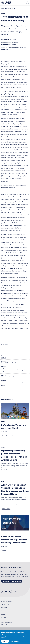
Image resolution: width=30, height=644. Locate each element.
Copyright (4, 608)
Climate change (6, 436)
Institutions (5, 550)
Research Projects (11, 9)
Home (3, 9)
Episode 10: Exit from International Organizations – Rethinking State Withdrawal (15, 540)
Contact (4, 617)
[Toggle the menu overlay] (27, 3)
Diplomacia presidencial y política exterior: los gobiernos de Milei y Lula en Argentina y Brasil (14, 455)
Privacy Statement (6, 601)
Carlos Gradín (4, 345)
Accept (5, 641)
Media (3, 614)
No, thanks (15, 641)
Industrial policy (6, 474)
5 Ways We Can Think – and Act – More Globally (14, 427)
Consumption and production (19, 436)
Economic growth (6, 508)
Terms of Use (5, 604)
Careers (3, 611)
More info (3, 638)
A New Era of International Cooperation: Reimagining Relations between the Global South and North (15, 489)
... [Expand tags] (3, 440)
